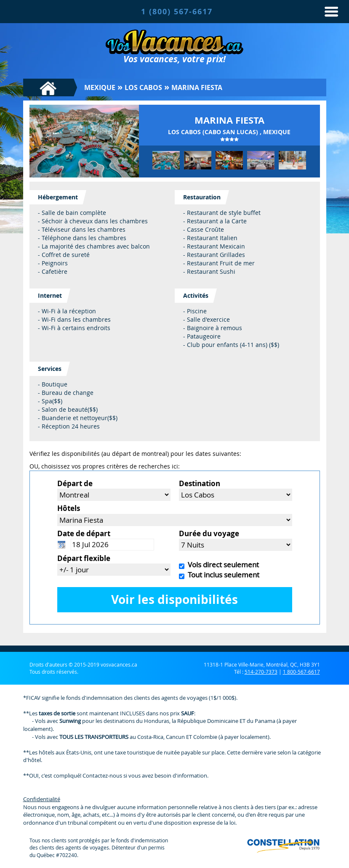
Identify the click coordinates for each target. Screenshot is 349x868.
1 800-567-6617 (301, 672)
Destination (200, 483)
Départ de (75, 483)
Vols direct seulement (222, 565)
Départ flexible (84, 558)
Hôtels (69, 508)
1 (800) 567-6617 (177, 12)
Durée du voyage (209, 533)
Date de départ (84, 533)
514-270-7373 (261, 672)
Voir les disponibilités (174, 599)
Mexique (100, 87)
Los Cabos (143, 87)
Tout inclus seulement (222, 575)
